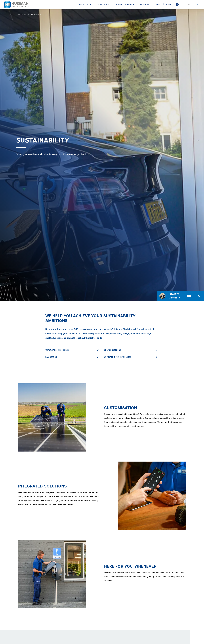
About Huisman (125, 4)
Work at (145, 4)
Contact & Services (166, 4)
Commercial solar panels (73, 350)
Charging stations (131, 350)
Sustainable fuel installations (131, 357)
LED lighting (73, 357)
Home (18, 14)
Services (104, 4)
